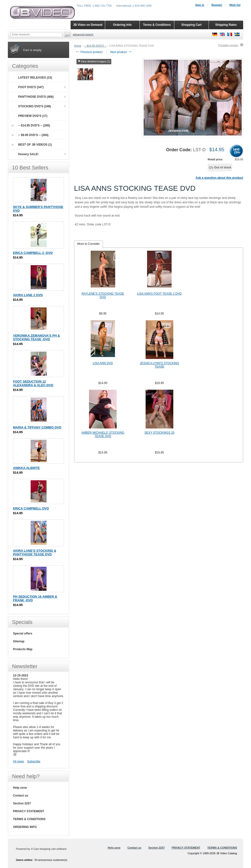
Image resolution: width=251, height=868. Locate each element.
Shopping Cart (192, 25)
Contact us (21, 796)
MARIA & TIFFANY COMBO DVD (37, 427)
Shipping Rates (226, 25)
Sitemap (19, 641)
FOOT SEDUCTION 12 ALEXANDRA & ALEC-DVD (33, 383)
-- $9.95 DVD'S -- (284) (30, 135)
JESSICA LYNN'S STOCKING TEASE (159, 365)
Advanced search (83, 34)
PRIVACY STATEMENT (29, 811)
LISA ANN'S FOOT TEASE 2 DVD (159, 294)
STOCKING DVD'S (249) (35, 106)
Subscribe (34, 761)
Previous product (89, 52)
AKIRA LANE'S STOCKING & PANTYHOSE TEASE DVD (35, 552)
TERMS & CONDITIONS (29, 819)
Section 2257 (22, 803)
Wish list (235, 5)
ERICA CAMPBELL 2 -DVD (33, 253)
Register (217, 5)
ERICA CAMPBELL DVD (31, 508)
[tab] (88, 244)
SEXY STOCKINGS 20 (159, 433)
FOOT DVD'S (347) (31, 87)
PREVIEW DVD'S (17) (33, 116)
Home (78, 46)
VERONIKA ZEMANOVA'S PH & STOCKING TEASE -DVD (37, 337)
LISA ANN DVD (103, 363)
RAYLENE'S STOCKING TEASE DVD (103, 295)
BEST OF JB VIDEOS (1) (32, 145)
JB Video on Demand (88, 25)
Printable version (228, 45)
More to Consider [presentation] (88, 244)
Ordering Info (122, 25)
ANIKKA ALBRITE (26, 468)
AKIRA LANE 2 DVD (28, 295)
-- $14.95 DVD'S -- (95, 46)
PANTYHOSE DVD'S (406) (36, 97)
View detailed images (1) (94, 62)
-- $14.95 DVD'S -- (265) (31, 125)
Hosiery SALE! (28, 154)
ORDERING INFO (25, 827)
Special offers (23, 634)
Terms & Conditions (157, 25)
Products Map (23, 649)
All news (19, 761)
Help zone (20, 788)
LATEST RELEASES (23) (35, 78)
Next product (121, 52)
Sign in (200, 5)
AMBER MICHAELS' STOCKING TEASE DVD (103, 434)
